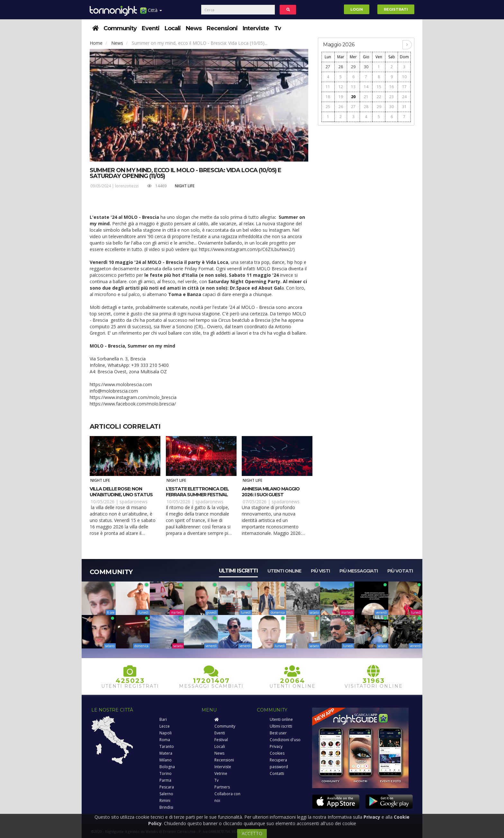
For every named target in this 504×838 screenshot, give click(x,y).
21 (366, 97)
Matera (166, 753)
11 (328, 87)
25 (328, 107)
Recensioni (222, 28)
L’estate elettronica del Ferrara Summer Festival (197, 492)
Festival (221, 740)
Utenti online (284, 571)
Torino (166, 773)
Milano (166, 760)
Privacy (276, 746)
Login (357, 9)
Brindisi (166, 807)
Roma (165, 740)
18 (328, 97)
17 (404, 87)
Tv (278, 28)
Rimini (165, 801)
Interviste (256, 28)
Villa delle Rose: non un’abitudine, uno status (121, 492)
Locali (173, 28)
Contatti (277, 773)
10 (404, 77)
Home (96, 43)
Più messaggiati (359, 571)
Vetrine (221, 773)
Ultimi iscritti (238, 571)
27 (328, 67)
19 (341, 97)
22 (379, 97)
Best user (278, 733)
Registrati (396, 9)
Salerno (166, 794)
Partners (222, 787)
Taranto (167, 746)
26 (341, 107)
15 (379, 87)
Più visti (320, 571)
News (194, 28)
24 (404, 97)
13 (353, 87)
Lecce (165, 726)
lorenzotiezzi (127, 186)
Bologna (167, 767)
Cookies (277, 753)
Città (151, 13)
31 (404, 107)
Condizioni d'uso (285, 740)
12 (341, 87)
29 (353, 67)
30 (366, 67)
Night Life (185, 186)
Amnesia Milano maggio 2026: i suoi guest (271, 492)
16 (392, 87)
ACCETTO (252, 833)
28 (341, 67)
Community (120, 28)
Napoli (166, 733)
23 (392, 97)
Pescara (167, 787)
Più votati (400, 571)
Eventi (151, 28)
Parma (165, 780)
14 (366, 87)
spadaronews (134, 502)
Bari (163, 719)
